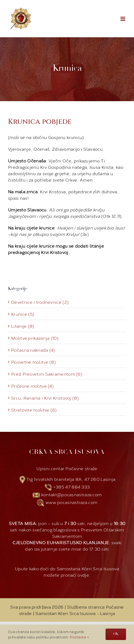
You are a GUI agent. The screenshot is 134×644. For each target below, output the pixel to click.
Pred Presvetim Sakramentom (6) (47, 374)
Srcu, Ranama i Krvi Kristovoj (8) (45, 398)
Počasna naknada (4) (33, 350)
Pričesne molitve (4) (32, 386)
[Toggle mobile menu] (123, 19)
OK (116, 634)
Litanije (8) (23, 326)
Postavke (79, 637)
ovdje (83, 575)
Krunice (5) (23, 314)
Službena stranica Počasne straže (72, 610)
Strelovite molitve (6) (34, 410)
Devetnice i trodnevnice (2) (40, 302)
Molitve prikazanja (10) (35, 338)
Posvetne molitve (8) (33, 362)
